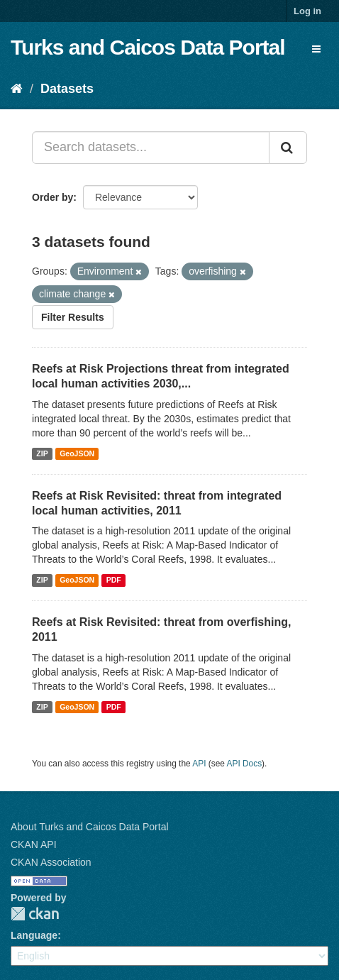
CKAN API (34, 844)
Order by (52, 197)
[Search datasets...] (151, 148)
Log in (307, 11)
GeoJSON (77, 453)
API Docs (245, 764)
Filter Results (73, 317)
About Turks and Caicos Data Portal (90, 827)
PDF (114, 580)
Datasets (67, 89)
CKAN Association (51, 862)
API (199, 764)
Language (34, 935)
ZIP (42, 453)
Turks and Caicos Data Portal (148, 47)
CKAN (35, 914)
